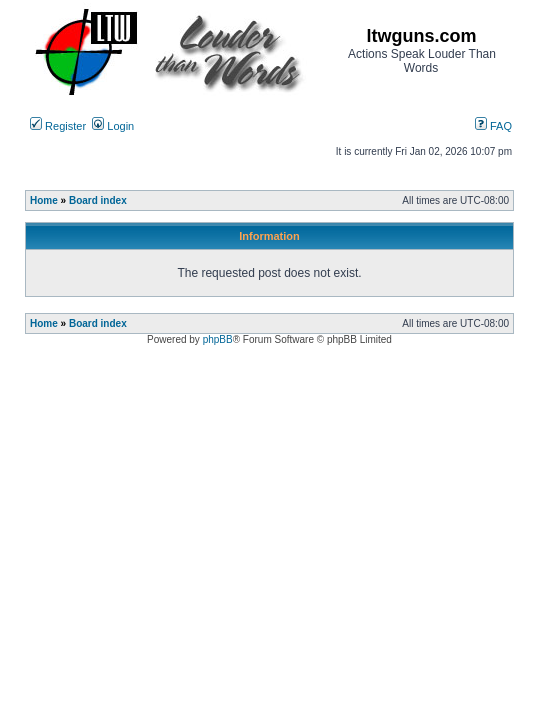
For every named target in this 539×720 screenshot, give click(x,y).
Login (113, 126)
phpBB (218, 339)
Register (58, 126)
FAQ (493, 126)
